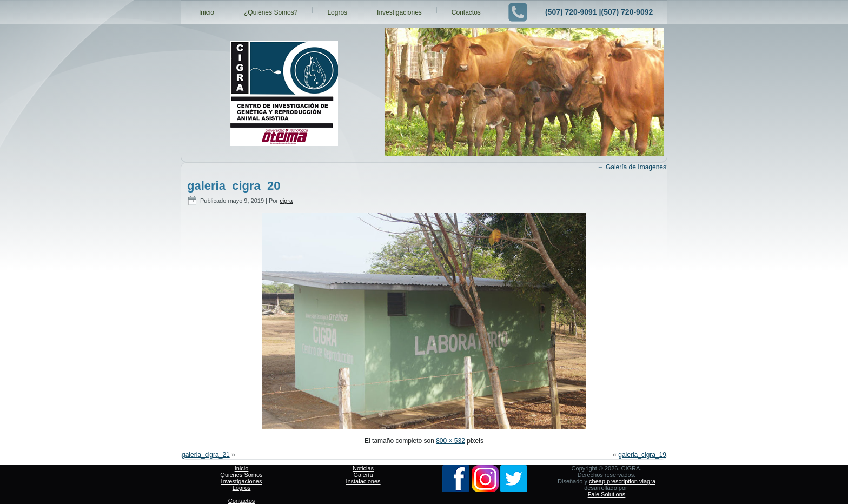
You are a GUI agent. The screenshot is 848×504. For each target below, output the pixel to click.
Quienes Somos (241, 475)
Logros (337, 12)
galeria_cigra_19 (642, 455)
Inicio (207, 12)
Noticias (363, 468)
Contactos (466, 12)
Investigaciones (399, 12)
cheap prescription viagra (622, 481)
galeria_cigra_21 (206, 455)
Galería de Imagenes (632, 167)
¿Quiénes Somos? (271, 12)
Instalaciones (363, 481)
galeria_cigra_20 (234, 186)
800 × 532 (451, 441)
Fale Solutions (607, 494)
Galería (363, 475)
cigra (286, 201)
